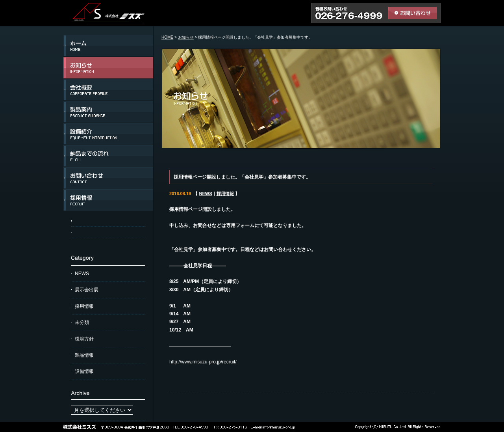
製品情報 (84, 355)
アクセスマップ (108, 221)
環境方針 (84, 339)
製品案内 (108, 112)
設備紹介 (108, 134)
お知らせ (108, 68)
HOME (167, 37)
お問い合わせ (108, 178)
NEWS (82, 274)
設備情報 (84, 371)
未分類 (82, 322)
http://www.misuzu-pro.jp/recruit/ (203, 362)
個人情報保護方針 (108, 232)
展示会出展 (87, 290)
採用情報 (108, 200)
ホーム (108, 46)
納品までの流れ (108, 156)
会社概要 (108, 90)
